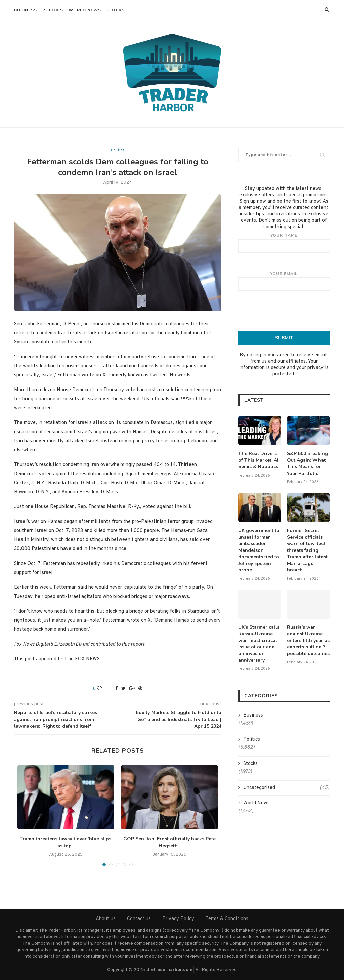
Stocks (116, 10)
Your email (284, 281)
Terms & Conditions (227, 919)
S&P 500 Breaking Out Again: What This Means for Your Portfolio (307, 463)
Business (26, 10)
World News (85, 10)
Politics (53, 10)
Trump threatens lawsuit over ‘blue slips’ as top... (66, 842)
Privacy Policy (178, 919)
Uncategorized (286, 788)
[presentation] (289, 311)
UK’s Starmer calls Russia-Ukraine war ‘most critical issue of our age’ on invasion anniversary (259, 644)
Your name (284, 243)
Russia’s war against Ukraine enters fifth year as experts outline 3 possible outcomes (308, 640)
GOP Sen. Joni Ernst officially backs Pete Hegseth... (169, 842)
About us (106, 919)
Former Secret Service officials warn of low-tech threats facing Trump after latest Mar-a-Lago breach (307, 550)
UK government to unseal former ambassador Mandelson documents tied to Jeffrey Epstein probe (259, 550)
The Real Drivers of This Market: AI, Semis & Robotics (259, 460)
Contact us (139, 919)
